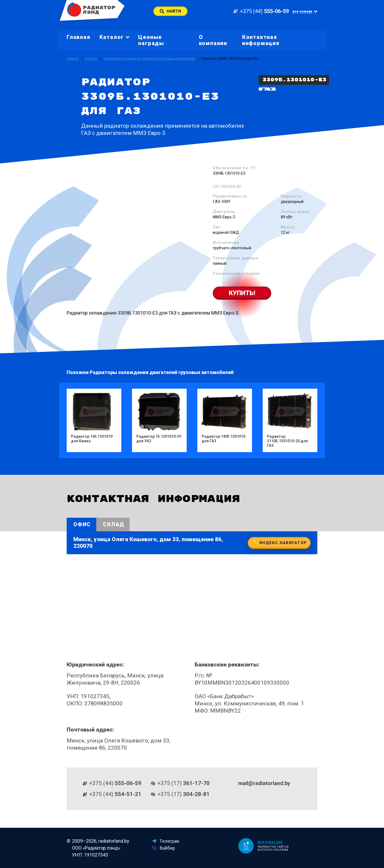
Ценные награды (151, 40)
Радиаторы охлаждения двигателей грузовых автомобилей (149, 59)
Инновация (270, 843)
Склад (114, 524)
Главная (79, 37)
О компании (213, 40)
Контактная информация (261, 40)
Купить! (242, 293)
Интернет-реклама (273, 850)
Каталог (91, 59)
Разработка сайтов (274, 847)
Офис (82, 524)
